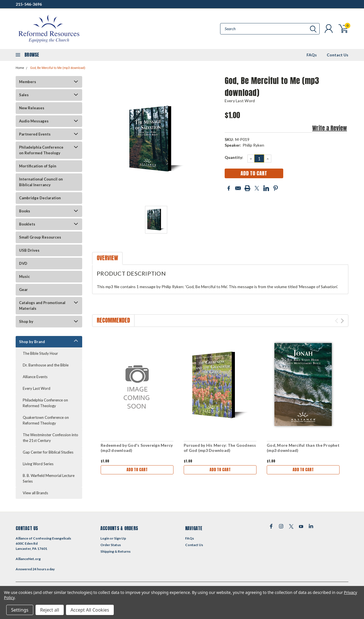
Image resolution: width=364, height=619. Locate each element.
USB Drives (29, 250)
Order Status (111, 545)
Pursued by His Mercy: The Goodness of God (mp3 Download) (220, 448)
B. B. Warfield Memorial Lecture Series (49, 478)
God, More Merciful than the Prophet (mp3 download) (303, 448)
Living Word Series (38, 464)
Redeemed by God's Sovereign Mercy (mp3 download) (137, 448)
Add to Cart (137, 470)
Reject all (50, 610)
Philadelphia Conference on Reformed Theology (41, 150)
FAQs (312, 55)
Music (24, 276)
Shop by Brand (32, 342)
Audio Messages (34, 121)
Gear (23, 290)
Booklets (27, 224)
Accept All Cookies (90, 610)
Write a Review (330, 128)
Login (105, 538)
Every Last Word (37, 388)
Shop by (26, 321)
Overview (107, 258)
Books (25, 211)
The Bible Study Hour (40, 353)
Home (20, 68)
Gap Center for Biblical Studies (48, 452)
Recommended (113, 320)
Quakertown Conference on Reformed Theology (46, 420)
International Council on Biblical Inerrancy (41, 182)
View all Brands (35, 493)
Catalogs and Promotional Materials (42, 306)
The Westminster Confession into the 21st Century (50, 438)
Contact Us (338, 55)
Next (342, 321)
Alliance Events (35, 377)
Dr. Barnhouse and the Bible (46, 365)
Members (28, 82)
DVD (23, 263)
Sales (24, 95)
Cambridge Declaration (40, 198)
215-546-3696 (29, 4)
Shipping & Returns (115, 551)
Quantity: (234, 157)
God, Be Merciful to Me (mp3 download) (58, 68)
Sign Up (120, 538)
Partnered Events (35, 134)
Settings (20, 610)
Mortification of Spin (38, 166)
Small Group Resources (40, 237)
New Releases (32, 108)
